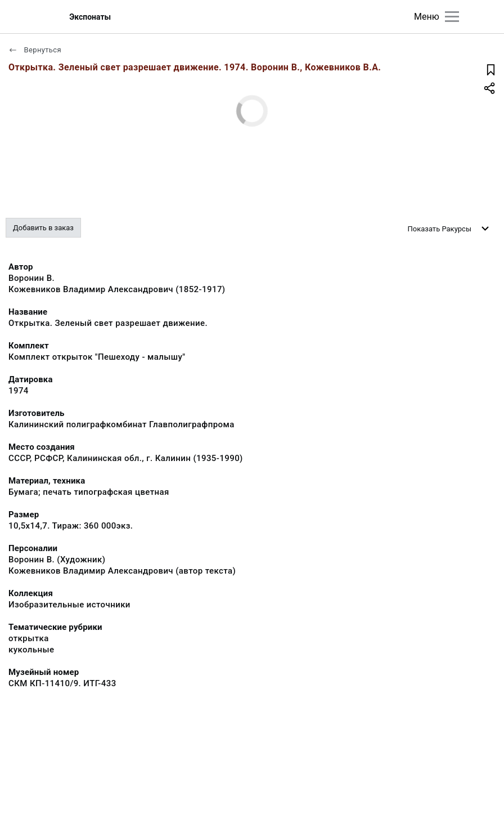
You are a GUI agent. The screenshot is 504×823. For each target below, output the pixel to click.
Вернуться (35, 50)
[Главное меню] (452, 17)
